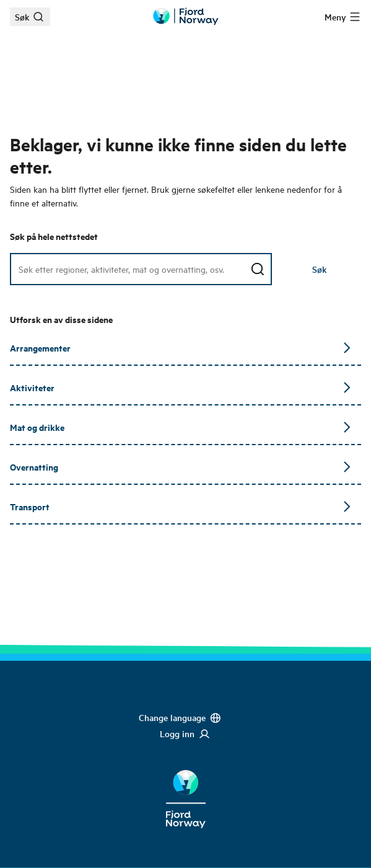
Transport (181, 506)
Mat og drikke (181, 427)
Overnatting (181, 467)
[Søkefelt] (141, 269)
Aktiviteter (181, 387)
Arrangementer (181, 348)
